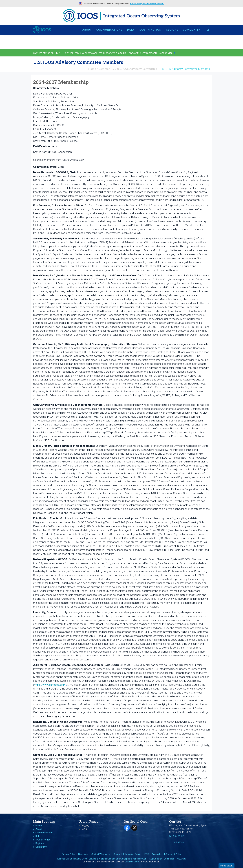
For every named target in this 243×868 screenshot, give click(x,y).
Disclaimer (83, 854)
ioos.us (123, 53)
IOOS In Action (150, 30)
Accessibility (158, 854)
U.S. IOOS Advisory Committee (137, 69)
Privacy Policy (69, 854)
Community (192, 30)
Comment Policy (173, 854)
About (87, 30)
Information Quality (132, 854)
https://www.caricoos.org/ (51, 685)
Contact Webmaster (101, 854)
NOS (84, 829)
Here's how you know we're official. (147, 4)
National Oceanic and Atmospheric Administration (123, 859)
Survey (117, 854)
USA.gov (182, 859)
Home (92, 69)
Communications (109, 30)
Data (131, 30)
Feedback (226, 866)
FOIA (147, 854)
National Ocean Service (85, 859)
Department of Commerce (162, 859)
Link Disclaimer (132, 862)
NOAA (85, 826)
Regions (172, 30)
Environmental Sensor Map (158, 53)
